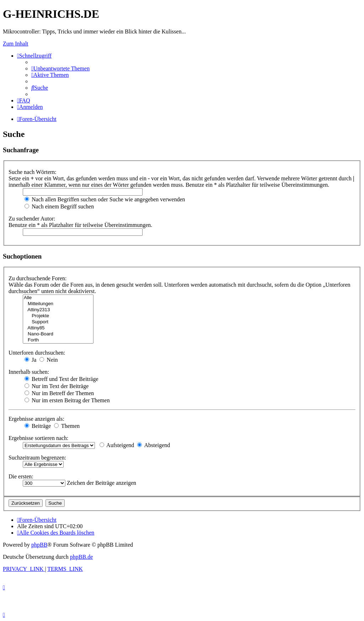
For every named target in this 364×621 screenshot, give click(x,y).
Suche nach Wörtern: (33, 172)
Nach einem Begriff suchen (59, 206)
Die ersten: (21, 476)
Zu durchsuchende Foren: (38, 278)
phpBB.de (81, 557)
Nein (49, 360)
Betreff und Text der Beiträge (61, 379)
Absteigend (154, 445)
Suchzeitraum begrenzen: (37, 458)
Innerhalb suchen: (29, 372)
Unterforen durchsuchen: (37, 353)
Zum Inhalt (16, 44)
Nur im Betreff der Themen (59, 393)
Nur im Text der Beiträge (57, 386)
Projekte (58, 316)
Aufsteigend (117, 445)
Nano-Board (58, 334)
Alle (58, 298)
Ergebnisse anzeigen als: (36, 419)
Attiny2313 (58, 310)
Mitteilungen (58, 304)
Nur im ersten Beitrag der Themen (67, 400)
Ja (30, 360)
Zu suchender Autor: (32, 219)
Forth (58, 340)
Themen (67, 426)
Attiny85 (58, 328)
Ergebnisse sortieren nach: (39, 438)
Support (58, 322)
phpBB (39, 545)
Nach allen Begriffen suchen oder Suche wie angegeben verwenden (105, 199)
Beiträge (38, 426)
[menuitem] (60, 68)
